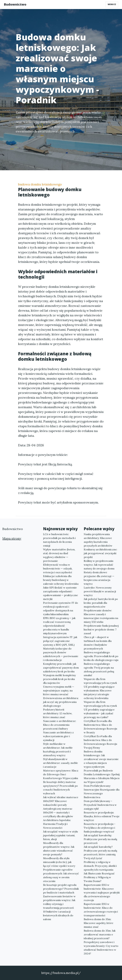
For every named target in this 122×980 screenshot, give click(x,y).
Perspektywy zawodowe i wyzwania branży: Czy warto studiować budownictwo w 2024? (101, 948)
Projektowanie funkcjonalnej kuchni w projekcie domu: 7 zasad (101, 629)
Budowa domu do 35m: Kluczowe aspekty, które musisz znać (98, 923)
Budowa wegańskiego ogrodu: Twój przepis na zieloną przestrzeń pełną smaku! (99, 669)
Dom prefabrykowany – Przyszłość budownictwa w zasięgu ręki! (100, 805)
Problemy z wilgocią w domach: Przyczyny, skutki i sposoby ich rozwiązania (100, 866)
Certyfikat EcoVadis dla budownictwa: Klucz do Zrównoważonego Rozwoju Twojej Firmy (100, 742)
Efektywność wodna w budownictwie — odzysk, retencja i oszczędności (58, 568)
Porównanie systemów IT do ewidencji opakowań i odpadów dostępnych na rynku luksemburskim (61, 608)
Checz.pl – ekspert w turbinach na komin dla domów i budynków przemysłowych (98, 643)
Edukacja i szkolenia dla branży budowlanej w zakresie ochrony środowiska (61, 580)
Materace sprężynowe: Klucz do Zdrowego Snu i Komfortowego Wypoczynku (61, 774)
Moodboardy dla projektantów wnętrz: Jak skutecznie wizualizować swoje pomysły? (59, 849)
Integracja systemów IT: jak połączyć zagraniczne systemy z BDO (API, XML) (60, 641)
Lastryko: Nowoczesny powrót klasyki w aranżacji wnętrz (100, 591)
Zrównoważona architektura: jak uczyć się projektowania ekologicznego (61, 702)
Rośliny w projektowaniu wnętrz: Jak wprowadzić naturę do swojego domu (99, 565)
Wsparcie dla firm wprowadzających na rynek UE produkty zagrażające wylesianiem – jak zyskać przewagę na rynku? (100, 710)
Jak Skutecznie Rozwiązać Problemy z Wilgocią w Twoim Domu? (99, 877)
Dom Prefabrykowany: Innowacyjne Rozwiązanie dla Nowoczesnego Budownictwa (102, 791)
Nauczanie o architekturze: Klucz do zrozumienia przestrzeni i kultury (60, 725)
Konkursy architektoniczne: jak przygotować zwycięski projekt (100, 553)
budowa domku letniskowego (40, 184)
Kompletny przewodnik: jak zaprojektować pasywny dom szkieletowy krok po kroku (61, 668)
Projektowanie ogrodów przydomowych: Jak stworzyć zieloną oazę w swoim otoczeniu (61, 875)
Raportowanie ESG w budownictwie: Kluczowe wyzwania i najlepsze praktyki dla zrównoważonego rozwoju (102, 892)
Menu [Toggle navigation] (112, 4)
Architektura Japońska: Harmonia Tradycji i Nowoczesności (57, 824)
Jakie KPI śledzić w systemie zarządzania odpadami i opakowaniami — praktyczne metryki (60, 593)
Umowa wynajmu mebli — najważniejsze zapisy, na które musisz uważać (59, 690)
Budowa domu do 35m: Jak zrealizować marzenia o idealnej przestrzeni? (100, 934)
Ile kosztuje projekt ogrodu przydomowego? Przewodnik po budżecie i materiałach (61, 889)
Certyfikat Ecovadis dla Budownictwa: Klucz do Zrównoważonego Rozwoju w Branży (100, 727)
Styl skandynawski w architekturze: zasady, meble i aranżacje (60, 763)
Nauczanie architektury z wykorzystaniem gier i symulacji (58, 736)
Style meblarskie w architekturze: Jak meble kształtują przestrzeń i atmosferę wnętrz (58, 750)
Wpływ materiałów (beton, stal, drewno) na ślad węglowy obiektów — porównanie (59, 555)
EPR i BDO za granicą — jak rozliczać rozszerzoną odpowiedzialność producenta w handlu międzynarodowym (59, 626)
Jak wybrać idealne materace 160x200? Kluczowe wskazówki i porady (61, 801)
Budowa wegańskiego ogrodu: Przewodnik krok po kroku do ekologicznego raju (101, 656)
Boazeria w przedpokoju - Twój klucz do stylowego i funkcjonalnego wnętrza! (100, 828)
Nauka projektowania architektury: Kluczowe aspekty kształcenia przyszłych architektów (98, 540)
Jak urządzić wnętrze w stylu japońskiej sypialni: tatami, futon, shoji (60, 835)
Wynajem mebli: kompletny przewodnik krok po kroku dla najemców (59, 679)
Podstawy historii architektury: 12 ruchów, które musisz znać (58, 713)
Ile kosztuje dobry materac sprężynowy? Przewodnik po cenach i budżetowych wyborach (60, 788)
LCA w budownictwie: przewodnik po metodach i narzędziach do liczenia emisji (59, 540)
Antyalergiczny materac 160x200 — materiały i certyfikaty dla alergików (58, 812)
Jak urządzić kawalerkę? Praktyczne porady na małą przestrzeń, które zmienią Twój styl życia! (100, 852)
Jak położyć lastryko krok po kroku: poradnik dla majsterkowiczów (101, 603)
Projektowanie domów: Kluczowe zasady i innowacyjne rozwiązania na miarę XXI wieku (101, 616)
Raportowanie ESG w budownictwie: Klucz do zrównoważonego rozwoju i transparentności (101, 910)
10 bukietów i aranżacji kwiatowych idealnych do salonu (58, 915)
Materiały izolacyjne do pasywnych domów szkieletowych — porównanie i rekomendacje (61, 654)
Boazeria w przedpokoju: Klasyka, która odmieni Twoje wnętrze (102, 816)
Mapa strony (12, 538)
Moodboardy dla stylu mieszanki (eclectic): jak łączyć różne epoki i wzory (59, 862)
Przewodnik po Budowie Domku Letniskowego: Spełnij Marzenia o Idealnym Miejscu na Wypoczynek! (102, 776)
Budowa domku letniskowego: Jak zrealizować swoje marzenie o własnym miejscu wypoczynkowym (101, 759)
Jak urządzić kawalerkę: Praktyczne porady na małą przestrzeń (100, 839)
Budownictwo (15, 4)
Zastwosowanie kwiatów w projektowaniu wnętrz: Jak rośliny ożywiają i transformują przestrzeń (59, 902)
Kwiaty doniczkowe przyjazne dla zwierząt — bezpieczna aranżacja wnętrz (99, 578)
